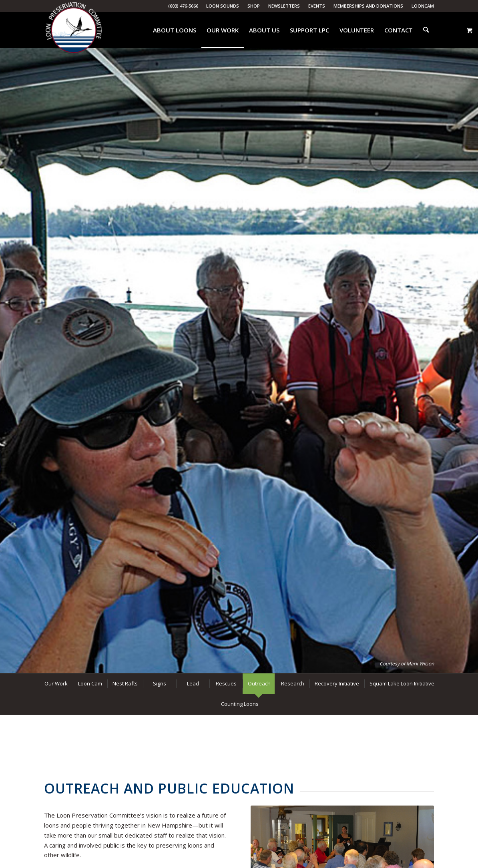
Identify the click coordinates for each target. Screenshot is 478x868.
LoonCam (423, 6)
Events (317, 6)
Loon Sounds (223, 6)
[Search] (427, 30)
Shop (254, 6)
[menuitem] (223, 6)
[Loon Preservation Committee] (74, 30)
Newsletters (284, 6)
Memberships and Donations (368, 6)
